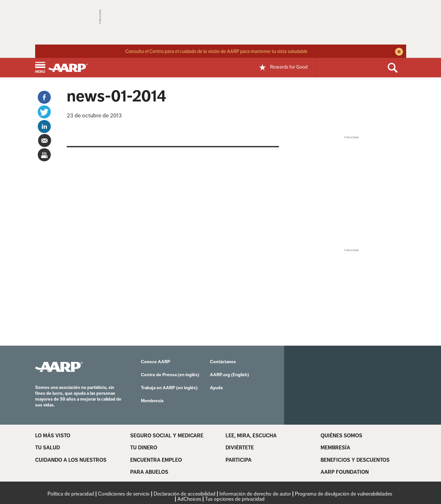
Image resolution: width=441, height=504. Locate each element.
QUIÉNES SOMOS (341, 436)
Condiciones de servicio (124, 494)
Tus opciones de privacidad (235, 499)
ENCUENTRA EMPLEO (156, 460)
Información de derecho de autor (255, 494)
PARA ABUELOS (149, 472)
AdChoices (189, 499)
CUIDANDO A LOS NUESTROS (71, 460)
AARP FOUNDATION (345, 472)
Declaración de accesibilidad (185, 494)
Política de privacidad (71, 494)
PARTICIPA (239, 460)
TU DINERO (144, 448)
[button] (40, 68)
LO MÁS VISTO (53, 436)
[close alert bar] (398, 52)
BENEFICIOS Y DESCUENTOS (355, 460)
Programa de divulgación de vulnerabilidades (344, 494)
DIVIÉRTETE (240, 448)
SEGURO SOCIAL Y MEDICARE (167, 436)
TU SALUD (48, 448)
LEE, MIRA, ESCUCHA (251, 436)
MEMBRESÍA (335, 448)
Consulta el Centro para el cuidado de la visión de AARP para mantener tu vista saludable (216, 51)
